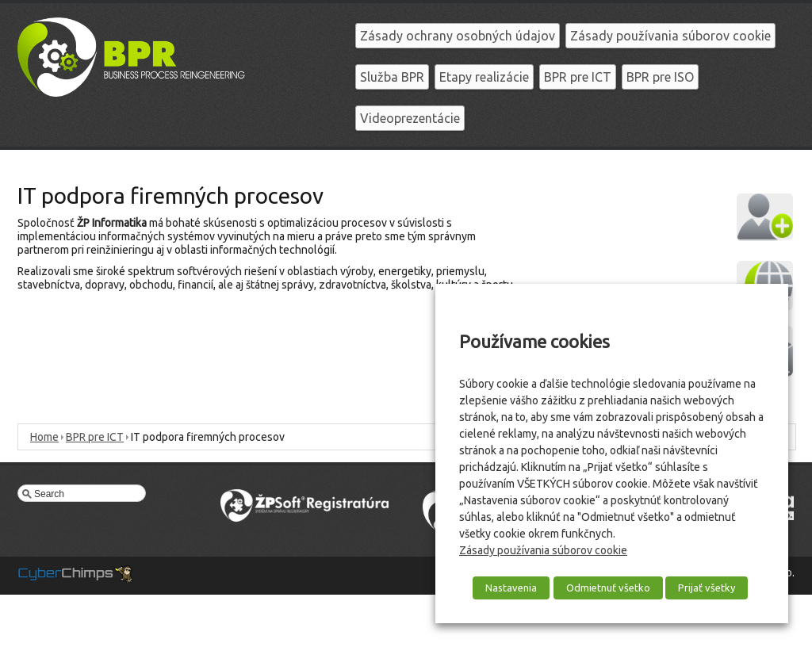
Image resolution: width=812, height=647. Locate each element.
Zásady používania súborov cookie (670, 36)
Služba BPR (392, 77)
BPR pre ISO (660, 77)
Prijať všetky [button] (707, 588)
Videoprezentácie (410, 118)
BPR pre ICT (578, 77)
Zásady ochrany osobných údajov (458, 36)
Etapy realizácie (484, 77)
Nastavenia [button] (511, 588)
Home (44, 437)
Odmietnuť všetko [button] (608, 588)
